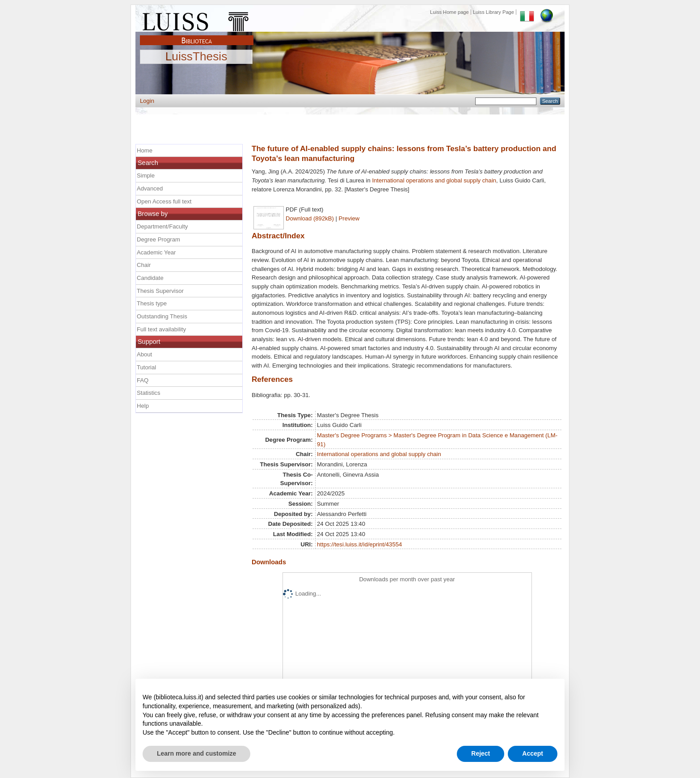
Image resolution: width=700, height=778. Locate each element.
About (144, 354)
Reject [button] (481, 753)
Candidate (150, 278)
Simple (146, 175)
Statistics (148, 393)
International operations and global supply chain (434, 180)
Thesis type (152, 303)
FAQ (143, 380)
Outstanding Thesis (162, 316)
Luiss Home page (449, 12)
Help (143, 406)
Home (145, 150)
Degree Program (158, 239)
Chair (144, 265)
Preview (349, 218)
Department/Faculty (162, 226)
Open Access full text (164, 201)
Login (147, 101)
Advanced (150, 188)
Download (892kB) (310, 218)
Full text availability (161, 329)
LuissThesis (196, 57)
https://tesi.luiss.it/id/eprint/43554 (359, 544)
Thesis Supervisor (160, 291)
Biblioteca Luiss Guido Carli (197, 35)
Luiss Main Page (197, 20)
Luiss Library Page (493, 12)
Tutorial (146, 367)
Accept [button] (533, 753)
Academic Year (156, 252)
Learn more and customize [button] (196, 753)
